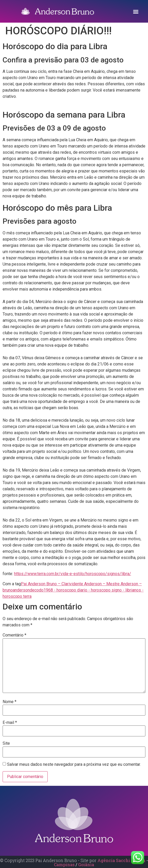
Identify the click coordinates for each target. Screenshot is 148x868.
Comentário (14, 635)
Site (6, 743)
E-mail (10, 723)
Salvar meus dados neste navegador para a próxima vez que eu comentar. (74, 764)
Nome (10, 702)
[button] (136, 11)
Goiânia (86, 864)
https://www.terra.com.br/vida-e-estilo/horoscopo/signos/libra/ (73, 574)
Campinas (65, 864)
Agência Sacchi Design (121, 860)
